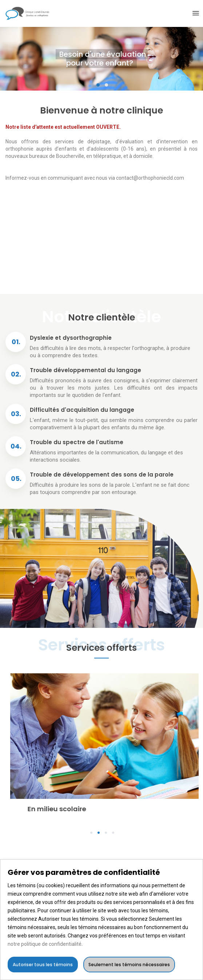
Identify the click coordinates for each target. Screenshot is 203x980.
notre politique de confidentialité (45, 944)
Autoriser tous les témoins (43, 965)
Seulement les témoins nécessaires (129, 965)
